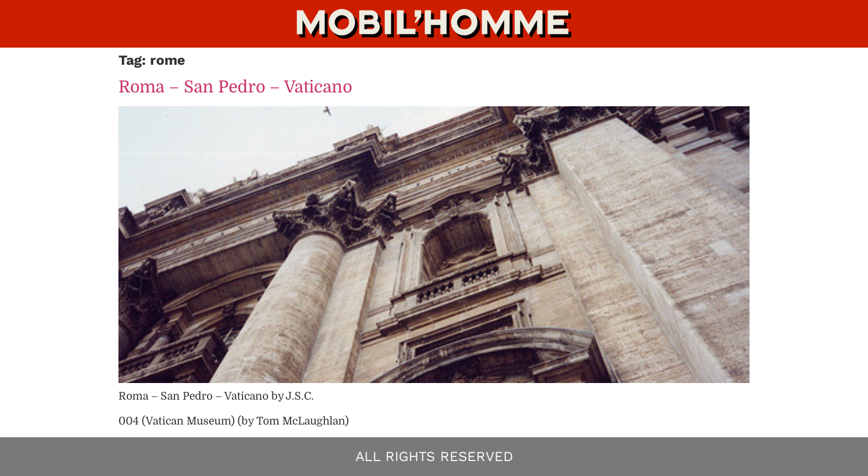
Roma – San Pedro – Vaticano (235, 87)
